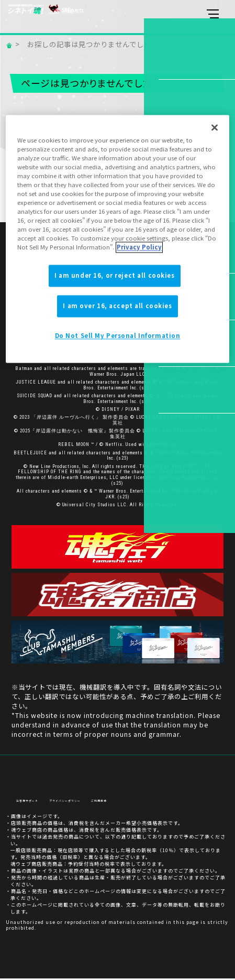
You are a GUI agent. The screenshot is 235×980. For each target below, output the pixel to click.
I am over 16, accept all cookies (117, 306)
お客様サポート (35, 803)
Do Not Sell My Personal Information (118, 336)
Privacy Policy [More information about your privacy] (139, 247)
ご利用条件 (140, 803)
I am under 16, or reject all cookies (115, 276)
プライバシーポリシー (90, 803)
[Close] (215, 127)
